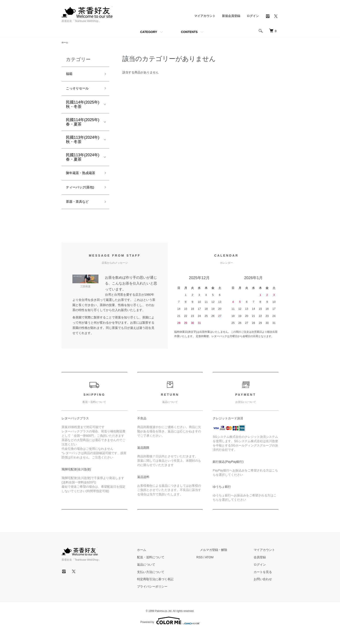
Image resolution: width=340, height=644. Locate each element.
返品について (163, 578)
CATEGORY (149, 32)
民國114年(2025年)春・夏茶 (83, 125)
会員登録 (263, 570)
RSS (213, 570)
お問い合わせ (266, 592)
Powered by (170, 634)
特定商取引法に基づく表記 (173, 592)
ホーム (65, 43)
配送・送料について (168, 570)
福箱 (70, 75)
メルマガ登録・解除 (224, 563)
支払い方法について (168, 585)
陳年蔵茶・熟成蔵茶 (82, 180)
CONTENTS (189, 32)
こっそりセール (80, 91)
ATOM (223, 570)
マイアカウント (205, 16)
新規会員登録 (231, 16)
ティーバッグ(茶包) (83, 199)
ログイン (253, 16)
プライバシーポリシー (170, 600)
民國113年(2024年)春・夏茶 (83, 160)
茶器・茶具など (80, 214)
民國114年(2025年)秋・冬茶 (83, 107)
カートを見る (266, 585)
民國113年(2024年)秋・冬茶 (83, 142)
